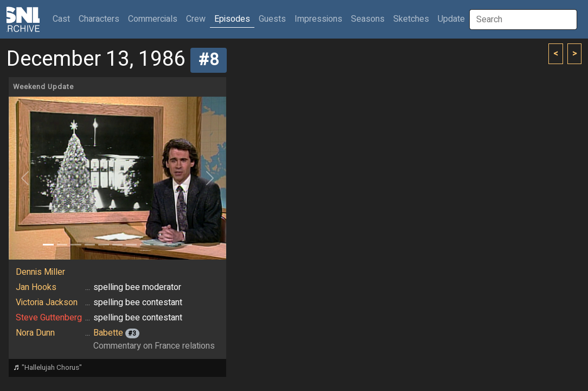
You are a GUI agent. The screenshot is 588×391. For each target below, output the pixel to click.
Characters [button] (99, 19)
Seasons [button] (368, 19)
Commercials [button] (153, 19)
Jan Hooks (36, 287)
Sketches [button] (411, 19)
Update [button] (451, 19)
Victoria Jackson (47, 302)
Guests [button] (272, 19)
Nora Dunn (35, 333)
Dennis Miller (40, 272)
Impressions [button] (318, 19)
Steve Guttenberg (49, 318)
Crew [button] (196, 19)
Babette (108, 333)
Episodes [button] (232, 19)
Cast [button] (63, 19)
